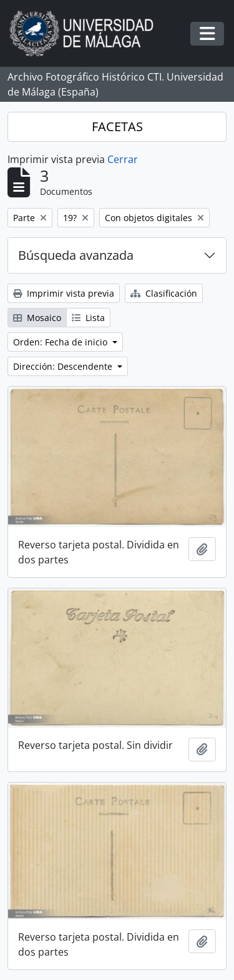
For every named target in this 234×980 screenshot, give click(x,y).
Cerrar (123, 159)
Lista (88, 318)
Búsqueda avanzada (76, 255)
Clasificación (164, 293)
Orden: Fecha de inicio (61, 342)
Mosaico (37, 318)
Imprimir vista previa (64, 293)
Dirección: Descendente (64, 366)
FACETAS (117, 126)
